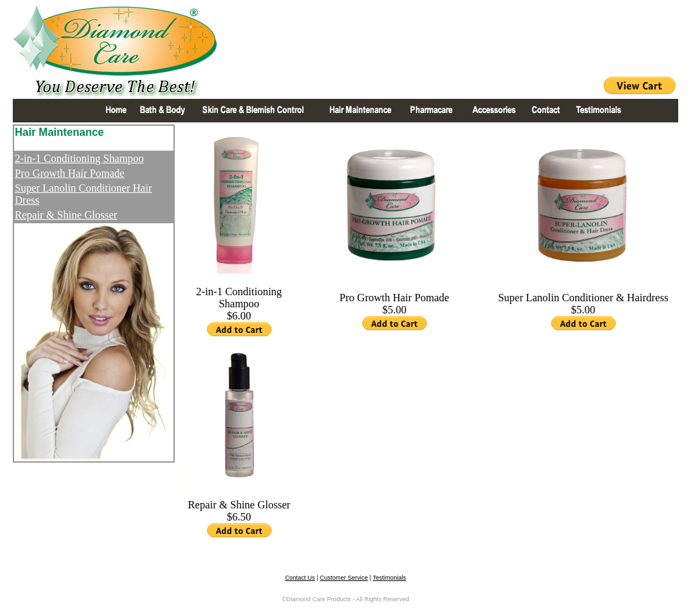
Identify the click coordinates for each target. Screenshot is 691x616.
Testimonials (390, 578)
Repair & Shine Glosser (66, 215)
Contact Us (300, 578)
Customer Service (344, 578)
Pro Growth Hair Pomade (70, 173)
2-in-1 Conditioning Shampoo (79, 158)
